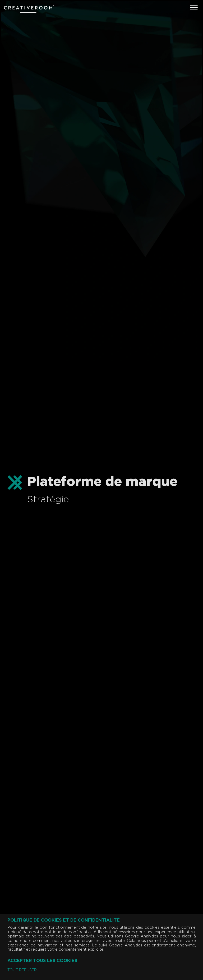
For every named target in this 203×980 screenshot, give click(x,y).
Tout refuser (22, 970)
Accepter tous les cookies (42, 961)
